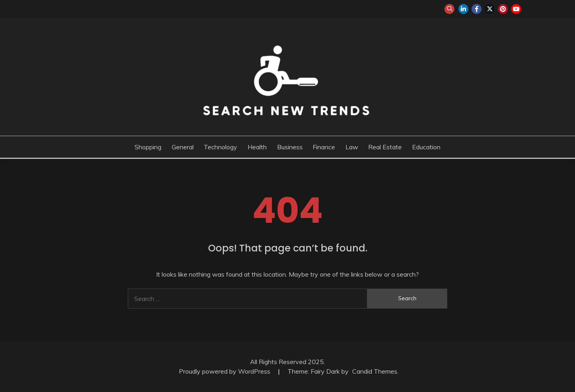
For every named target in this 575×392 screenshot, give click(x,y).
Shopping (148, 147)
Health (257, 147)
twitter (490, 9)
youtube (516, 9)
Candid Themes (375, 371)
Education (426, 147)
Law (352, 147)
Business (290, 147)
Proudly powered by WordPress (225, 371)
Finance (324, 147)
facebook (477, 9)
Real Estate (385, 147)
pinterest (503, 9)
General (183, 147)
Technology (220, 147)
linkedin (463, 9)
